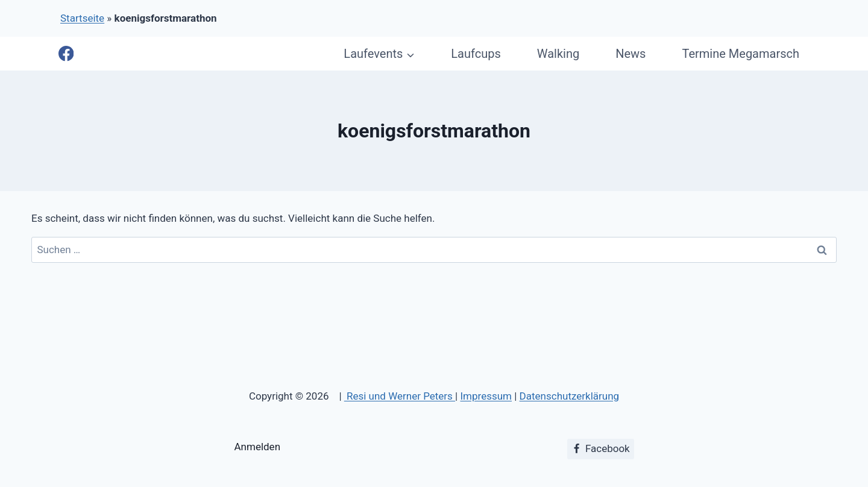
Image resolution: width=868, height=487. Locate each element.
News (631, 54)
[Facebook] (66, 54)
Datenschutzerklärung (569, 396)
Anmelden (258, 447)
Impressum (486, 396)
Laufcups (476, 54)
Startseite (82, 18)
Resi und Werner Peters (400, 396)
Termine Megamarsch (741, 54)
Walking (558, 54)
